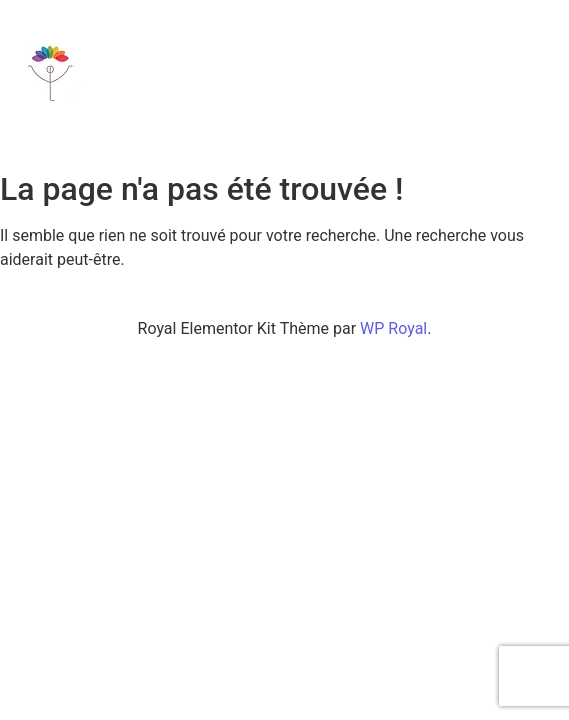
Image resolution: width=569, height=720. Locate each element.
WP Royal (393, 328)
